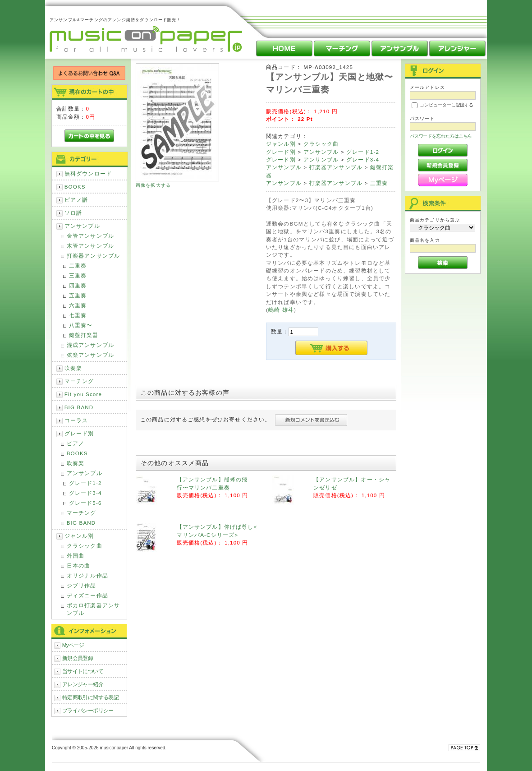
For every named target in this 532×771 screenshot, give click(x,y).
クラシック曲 (85, 546)
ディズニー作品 (87, 595)
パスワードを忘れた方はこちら (441, 136)
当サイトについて (83, 671)
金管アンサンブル (90, 236)
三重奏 (78, 275)
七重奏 (78, 315)
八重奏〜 (81, 325)
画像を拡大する (153, 185)
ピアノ (76, 443)
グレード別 (79, 433)
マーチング (79, 381)
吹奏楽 (73, 368)
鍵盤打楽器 (84, 335)
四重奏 (78, 285)
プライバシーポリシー (88, 710)
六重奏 (78, 305)
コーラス (76, 420)
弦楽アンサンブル (90, 355)
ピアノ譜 (76, 200)
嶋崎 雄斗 (281, 310)
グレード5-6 (85, 503)
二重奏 (78, 265)
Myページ (73, 645)
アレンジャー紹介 (83, 684)
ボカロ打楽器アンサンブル (93, 609)
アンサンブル (82, 226)
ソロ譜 (73, 213)
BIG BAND (79, 407)
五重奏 (78, 295)
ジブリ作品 (82, 585)
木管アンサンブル (90, 246)
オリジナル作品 (87, 575)
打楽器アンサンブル (93, 256)
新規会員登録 (78, 658)
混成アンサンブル (90, 345)
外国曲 (76, 556)
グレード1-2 (85, 483)
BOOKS (75, 187)
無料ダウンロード (88, 173)
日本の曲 (79, 566)
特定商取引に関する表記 (91, 697)
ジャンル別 (79, 536)
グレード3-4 (85, 493)
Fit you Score (83, 394)
